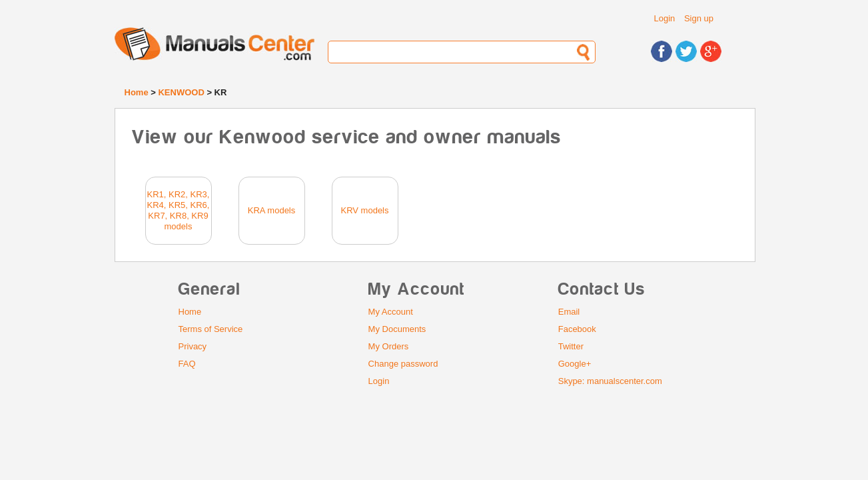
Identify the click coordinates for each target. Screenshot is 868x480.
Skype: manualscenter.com (610, 381)
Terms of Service (211, 329)
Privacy (193, 346)
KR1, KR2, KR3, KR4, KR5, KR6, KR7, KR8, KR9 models (179, 210)
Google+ (575, 364)
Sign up (699, 18)
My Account (391, 312)
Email (569, 312)
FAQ (187, 364)
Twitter (571, 346)
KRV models (364, 210)
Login (665, 18)
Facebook (577, 329)
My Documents (397, 329)
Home (137, 92)
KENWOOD (181, 92)
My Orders (389, 346)
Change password (403, 364)
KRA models (272, 210)
